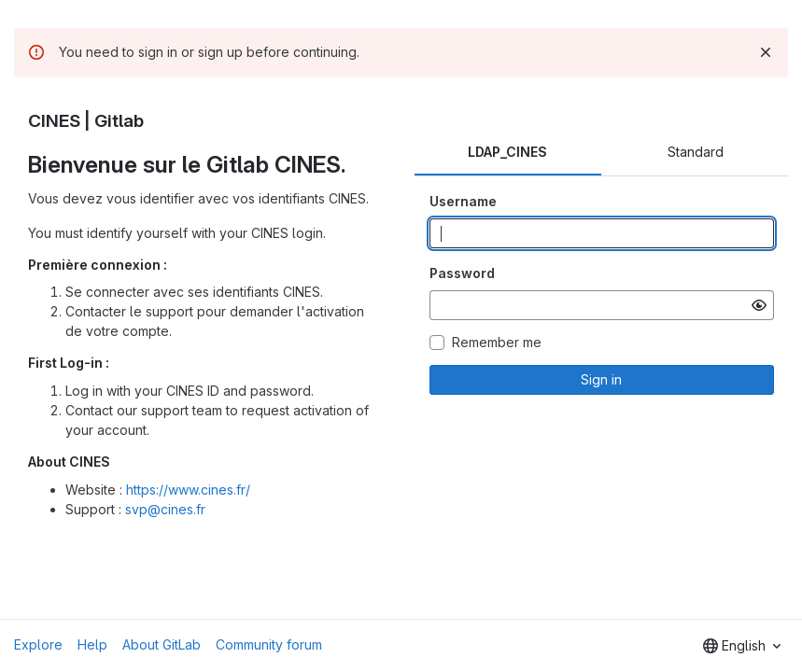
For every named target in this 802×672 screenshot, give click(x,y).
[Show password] (759, 305)
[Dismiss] (766, 52)
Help (92, 644)
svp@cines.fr (165, 509)
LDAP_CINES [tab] (507, 152)
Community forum (269, 644)
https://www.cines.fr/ (188, 490)
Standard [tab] (696, 152)
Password (462, 273)
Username (463, 201)
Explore (38, 644)
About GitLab (162, 644)
